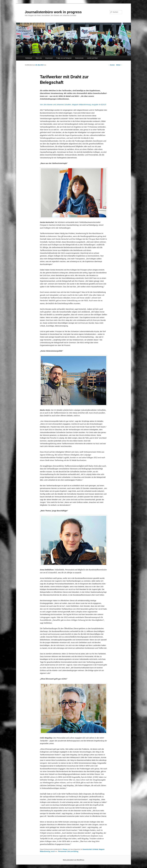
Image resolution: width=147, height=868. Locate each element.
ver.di (53, 851)
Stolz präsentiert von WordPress (73, 860)
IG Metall (95, 849)
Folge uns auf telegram (64, 58)
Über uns (39, 58)
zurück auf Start (92, 58)
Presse (65, 849)
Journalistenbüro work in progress (53, 12)
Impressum (49, 58)
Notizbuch (29, 58)
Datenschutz (79, 58)
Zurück (111, 65)
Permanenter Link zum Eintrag (68, 851)
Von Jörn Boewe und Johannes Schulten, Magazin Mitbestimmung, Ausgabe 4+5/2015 (73, 104)
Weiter (119, 65)
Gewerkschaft (87, 849)
